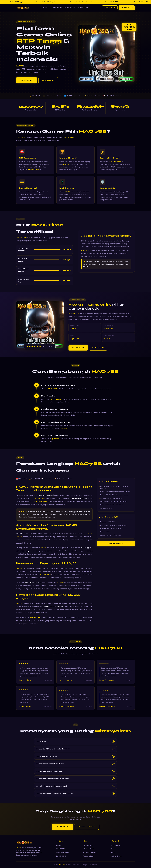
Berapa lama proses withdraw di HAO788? (75, 780)
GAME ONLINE (57, 8)
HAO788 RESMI (83, 8)
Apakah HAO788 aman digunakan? (75, 772)
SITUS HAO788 (70, 8)
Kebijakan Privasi (116, 856)
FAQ (112, 849)
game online (70, 138)
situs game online (34, 171)
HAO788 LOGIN (110, 8)
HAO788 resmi (21, 239)
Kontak (113, 852)
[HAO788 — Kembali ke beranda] (23, 8)
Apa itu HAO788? (75, 742)
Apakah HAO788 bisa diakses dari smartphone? (75, 794)
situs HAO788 (35, 618)
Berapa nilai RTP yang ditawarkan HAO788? (75, 750)
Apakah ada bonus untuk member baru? (75, 787)
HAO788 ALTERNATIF (87, 828)
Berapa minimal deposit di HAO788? (75, 765)
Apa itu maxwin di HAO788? (75, 757)
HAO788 (46, 8)
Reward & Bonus (89, 856)
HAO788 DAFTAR (127, 8)
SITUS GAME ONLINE (63, 852)
